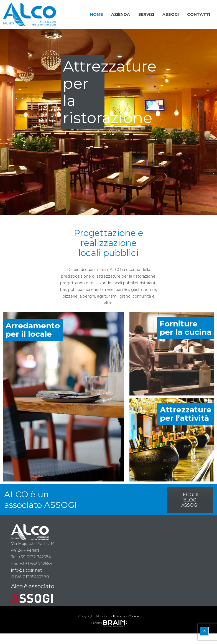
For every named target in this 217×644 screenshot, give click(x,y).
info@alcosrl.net (26, 570)
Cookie (134, 616)
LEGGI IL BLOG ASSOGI (190, 500)
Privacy (119, 616)
